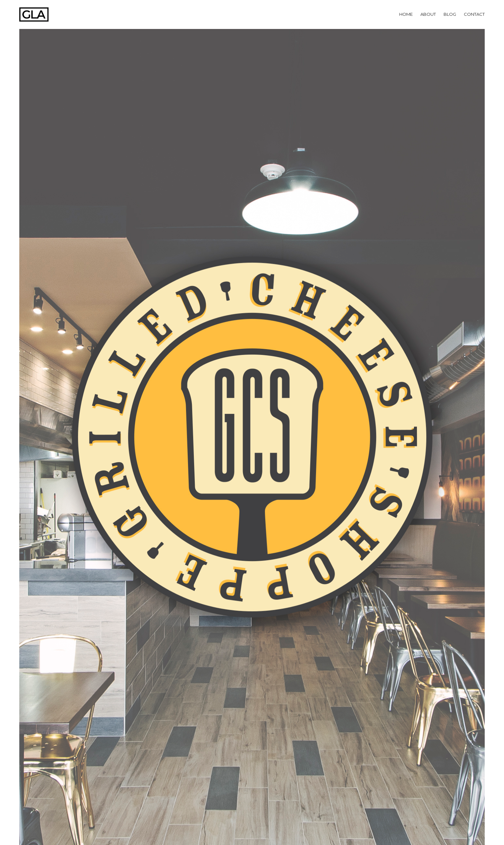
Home (406, 14)
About (428, 14)
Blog (450, 14)
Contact (474, 14)
